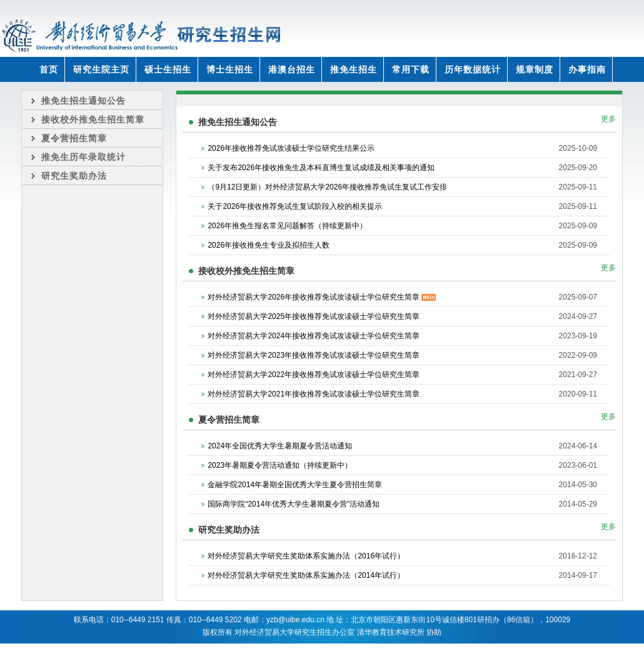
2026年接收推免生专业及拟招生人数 (269, 245)
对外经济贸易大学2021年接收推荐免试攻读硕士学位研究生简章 (314, 394)
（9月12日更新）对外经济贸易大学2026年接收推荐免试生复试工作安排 (327, 187)
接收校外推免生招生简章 (93, 119)
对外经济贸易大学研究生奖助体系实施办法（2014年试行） (306, 575)
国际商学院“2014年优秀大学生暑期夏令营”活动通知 (294, 504)
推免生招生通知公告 (83, 101)
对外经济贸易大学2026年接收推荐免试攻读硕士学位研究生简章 (322, 297)
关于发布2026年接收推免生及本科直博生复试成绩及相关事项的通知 (321, 168)
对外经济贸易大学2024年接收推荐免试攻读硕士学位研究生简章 (314, 336)
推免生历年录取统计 (83, 157)
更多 (608, 119)
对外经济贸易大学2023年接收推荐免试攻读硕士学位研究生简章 (314, 355)
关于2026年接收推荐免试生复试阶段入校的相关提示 (295, 206)
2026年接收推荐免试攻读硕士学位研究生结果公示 (291, 148)
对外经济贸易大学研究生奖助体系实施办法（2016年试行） (306, 556)
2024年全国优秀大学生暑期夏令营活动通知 (280, 446)
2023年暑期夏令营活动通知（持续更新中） (280, 465)
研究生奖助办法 (74, 176)
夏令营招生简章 (74, 138)
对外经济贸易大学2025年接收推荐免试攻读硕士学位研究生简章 (314, 316)
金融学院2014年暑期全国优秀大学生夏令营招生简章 (295, 485)
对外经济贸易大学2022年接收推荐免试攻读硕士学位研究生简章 (314, 375)
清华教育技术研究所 (391, 632)
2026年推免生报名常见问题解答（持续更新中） (287, 226)
